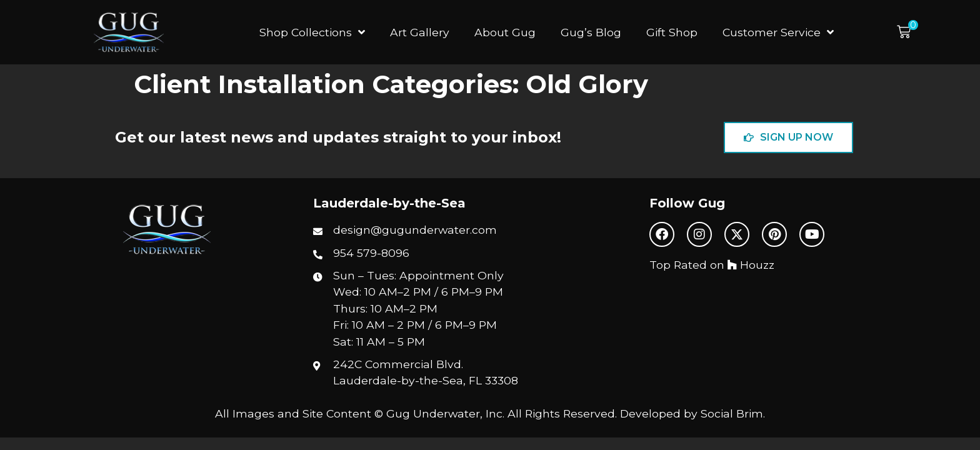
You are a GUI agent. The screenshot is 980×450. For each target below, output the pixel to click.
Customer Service (778, 32)
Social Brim (732, 413)
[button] (907, 32)
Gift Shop (672, 32)
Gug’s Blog (591, 32)
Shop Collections (312, 32)
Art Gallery (420, 32)
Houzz (751, 265)
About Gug (505, 32)
